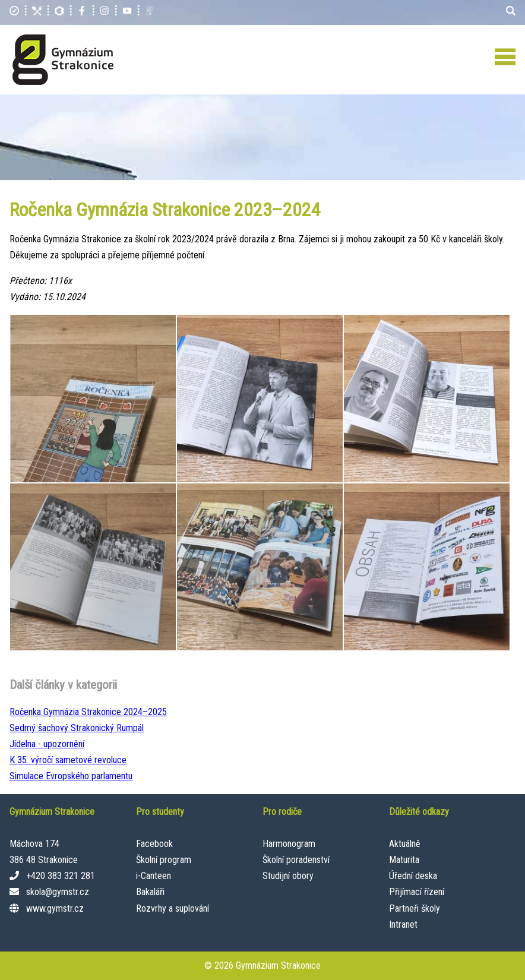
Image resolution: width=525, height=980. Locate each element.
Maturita (404, 860)
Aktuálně (405, 844)
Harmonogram (289, 844)
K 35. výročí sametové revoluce (68, 760)
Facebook (154, 844)
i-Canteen (154, 876)
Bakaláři (150, 892)
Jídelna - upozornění (47, 744)
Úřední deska (413, 876)
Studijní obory (288, 876)
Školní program (164, 860)
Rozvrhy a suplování (173, 908)
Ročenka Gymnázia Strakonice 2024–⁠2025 (88, 712)
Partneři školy (415, 908)
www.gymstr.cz (55, 908)
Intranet (403, 924)
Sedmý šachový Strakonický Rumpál (77, 728)
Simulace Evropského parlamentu (71, 776)
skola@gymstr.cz (58, 892)
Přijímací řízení (417, 892)
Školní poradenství (296, 860)
